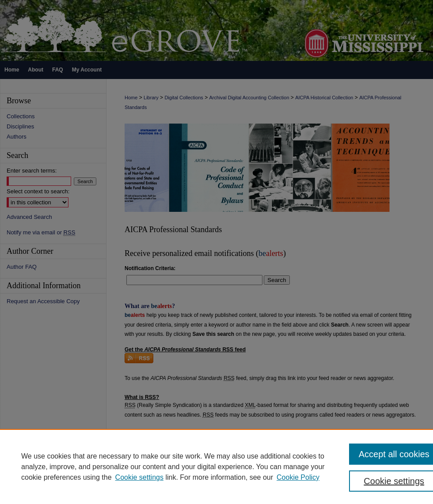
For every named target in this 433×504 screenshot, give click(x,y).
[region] (216, 466)
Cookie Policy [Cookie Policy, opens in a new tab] (298, 477)
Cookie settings (139, 477)
